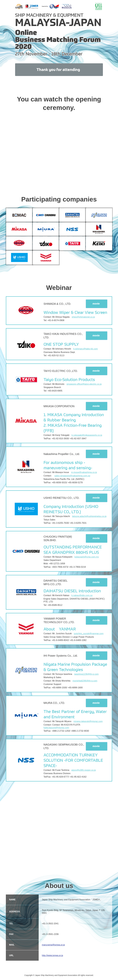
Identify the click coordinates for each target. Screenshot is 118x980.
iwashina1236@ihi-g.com (86, 675)
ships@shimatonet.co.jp (83, 318)
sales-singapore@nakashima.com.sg (72, 477)
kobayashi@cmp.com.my (87, 558)
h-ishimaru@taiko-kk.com (86, 350)
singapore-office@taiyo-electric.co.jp (84, 385)
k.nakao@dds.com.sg (82, 597)
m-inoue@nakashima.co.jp (84, 474)
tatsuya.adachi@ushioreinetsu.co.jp (89, 518)
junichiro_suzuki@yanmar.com (89, 635)
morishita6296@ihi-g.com (85, 682)
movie (96, 305)
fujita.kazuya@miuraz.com (56, 729)
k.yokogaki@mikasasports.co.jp (87, 436)
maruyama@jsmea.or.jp (53, 945)
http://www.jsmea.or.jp (53, 955)
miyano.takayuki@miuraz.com (88, 723)
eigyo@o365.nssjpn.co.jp (84, 771)
